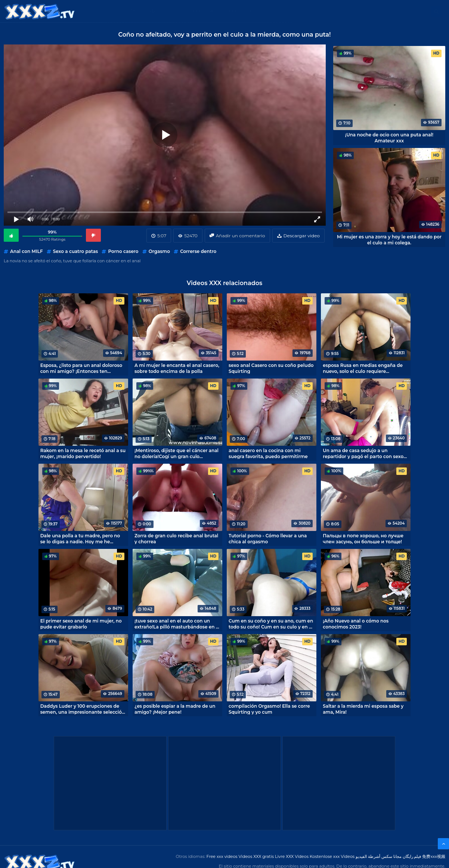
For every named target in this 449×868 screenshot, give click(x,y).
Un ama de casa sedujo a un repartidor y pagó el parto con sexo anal (363, 453)
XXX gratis (263, 11)
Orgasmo (159, 251)
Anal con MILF (27, 251)
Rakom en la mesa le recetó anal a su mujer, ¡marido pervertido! (83, 453)
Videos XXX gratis (256, 856)
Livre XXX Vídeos (292, 856)
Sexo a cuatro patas (75, 251)
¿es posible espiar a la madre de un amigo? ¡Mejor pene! (175, 709)
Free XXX (226, 11)
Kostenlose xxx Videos (332, 856)
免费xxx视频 (434, 856)
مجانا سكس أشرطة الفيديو (379, 856)
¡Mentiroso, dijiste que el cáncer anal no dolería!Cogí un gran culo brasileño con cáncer (176, 453)
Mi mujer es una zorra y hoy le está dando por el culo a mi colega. (389, 240)
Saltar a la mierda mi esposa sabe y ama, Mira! (363, 709)
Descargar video (302, 236)
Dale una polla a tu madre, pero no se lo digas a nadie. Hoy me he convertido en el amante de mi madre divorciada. (80, 538)
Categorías (145, 11)
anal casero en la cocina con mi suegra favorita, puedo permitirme (268, 453)
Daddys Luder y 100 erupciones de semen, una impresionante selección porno (83, 709)
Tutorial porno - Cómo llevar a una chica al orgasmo (268, 538)
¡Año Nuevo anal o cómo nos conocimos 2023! (356, 624)
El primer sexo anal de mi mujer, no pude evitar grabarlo (81, 624)
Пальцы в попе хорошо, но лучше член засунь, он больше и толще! (363, 538)
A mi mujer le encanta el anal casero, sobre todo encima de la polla (177, 368)
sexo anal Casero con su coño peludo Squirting (271, 368)
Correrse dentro (198, 251)
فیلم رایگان (412, 856)
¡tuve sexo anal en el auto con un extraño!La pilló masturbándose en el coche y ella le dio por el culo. (177, 624)
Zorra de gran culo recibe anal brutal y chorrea (176, 538)
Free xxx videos (222, 856)
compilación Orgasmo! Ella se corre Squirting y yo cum (269, 709)
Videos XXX (188, 11)
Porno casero (123, 251)
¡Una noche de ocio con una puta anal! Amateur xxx (389, 138)
